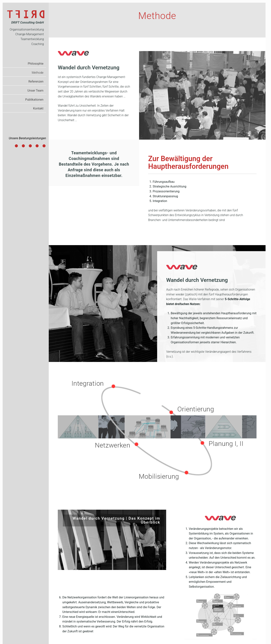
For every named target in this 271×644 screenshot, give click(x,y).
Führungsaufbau (16, 146)
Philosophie (35, 64)
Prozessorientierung (30, 146)
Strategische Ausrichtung (23, 146)
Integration (44, 146)
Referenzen (36, 81)
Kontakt (38, 108)
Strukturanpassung (37, 146)
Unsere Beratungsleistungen (27, 138)
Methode (38, 73)
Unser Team (35, 91)
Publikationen (34, 100)
